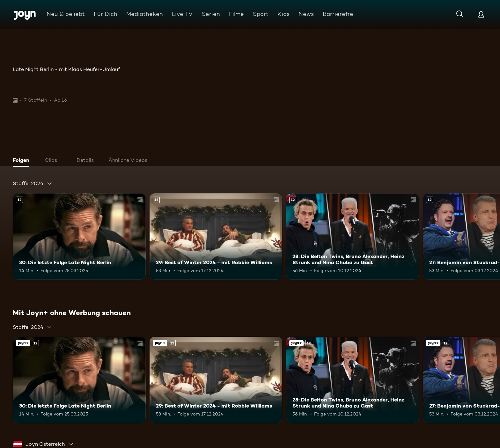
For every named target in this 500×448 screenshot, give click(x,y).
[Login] (481, 14)
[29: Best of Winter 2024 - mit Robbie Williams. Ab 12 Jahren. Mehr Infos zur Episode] (216, 237)
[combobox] (33, 184)
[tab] (23, 161)
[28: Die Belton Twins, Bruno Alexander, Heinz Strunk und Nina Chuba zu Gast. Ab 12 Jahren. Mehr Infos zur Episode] (353, 237)
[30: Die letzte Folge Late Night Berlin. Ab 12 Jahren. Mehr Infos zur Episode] (79, 237)
